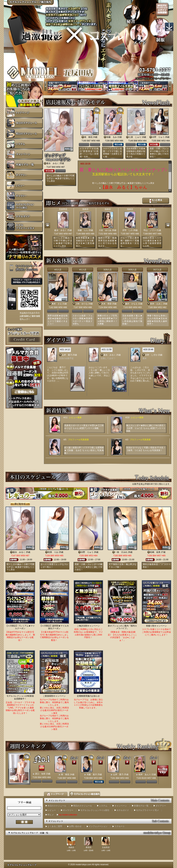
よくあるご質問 (55, 826)
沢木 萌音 (106, 304)
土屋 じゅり (135, 137)
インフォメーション (98, 826)
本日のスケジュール (57, 806)
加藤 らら (83, 230)
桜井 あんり (145, 774)
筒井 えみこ (156, 304)
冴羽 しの (127, 230)
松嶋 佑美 (155, 552)
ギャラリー (68, 810)
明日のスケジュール (83, 806)
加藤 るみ (112, 137)
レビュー (52, 810)
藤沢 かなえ (131, 304)
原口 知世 (40, 774)
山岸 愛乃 (67, 355)
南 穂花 (88, 137)
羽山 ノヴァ (150, 230)
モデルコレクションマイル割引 (95, 810)
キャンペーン (121, 806)
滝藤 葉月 (92, 774)
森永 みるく (53, 163)
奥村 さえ (57, 304)
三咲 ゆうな (82, 304)
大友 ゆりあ (105, 230)
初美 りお (53, 552)
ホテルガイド (123, 810)
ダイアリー (161, 806)
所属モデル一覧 (141, 806)
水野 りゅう (158, 137)
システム (103, 806)
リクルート (120, 826)
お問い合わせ (75, 826)
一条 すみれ (121, 552)
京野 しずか (151, 355)
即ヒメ (51, 815)
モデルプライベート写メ (147, 810)
